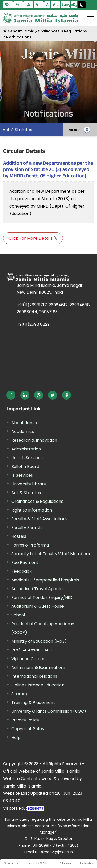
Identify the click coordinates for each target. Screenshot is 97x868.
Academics (23, 431)
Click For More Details (33, 238)
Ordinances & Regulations (62, 31)
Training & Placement (33, 703)
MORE (74, 130)
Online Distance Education (38, 685)
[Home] (5, 31)
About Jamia (22, 31)
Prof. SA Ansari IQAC (32, 650)
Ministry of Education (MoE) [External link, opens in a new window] (39, 641)
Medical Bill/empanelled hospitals (45, 580)
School (18, 615)
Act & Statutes (17, 130)
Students (11, 863)
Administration (26, 449)
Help (16, 737)
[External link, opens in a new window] (11, 395)
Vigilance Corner (28, 659)
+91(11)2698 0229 (33, 324)
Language (66, 4)
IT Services (22, 475)
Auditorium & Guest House (38, 606)
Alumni (65, 863)
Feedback (21, 571)
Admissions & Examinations (38, 668)
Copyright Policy (28, 729)
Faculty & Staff (39, 863)
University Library (29, 484)
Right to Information (32, 510)
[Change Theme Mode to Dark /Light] (82, 5)
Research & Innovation (34, 440)
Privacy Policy (25, 720)
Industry (87, 863)
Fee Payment (25, 563)
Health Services (27, 458)
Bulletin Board (25, 466)
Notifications (19, 37)
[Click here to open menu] (91, 19)
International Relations (34, 676)
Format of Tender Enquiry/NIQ (42, 598)
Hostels (19, 536)
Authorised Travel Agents (37, 589)
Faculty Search (27, 528)
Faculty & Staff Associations (39, 519)
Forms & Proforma (30, 545)
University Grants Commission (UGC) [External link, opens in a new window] (49, 711)
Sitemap (20, 694)
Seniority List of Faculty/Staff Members (51, 554)
